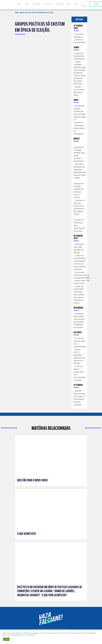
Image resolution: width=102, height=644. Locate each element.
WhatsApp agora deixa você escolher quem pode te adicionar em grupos (79, 320)
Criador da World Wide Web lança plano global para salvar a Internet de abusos (79, 295)
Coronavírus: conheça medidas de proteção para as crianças (79, 190)
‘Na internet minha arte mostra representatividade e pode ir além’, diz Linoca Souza (82, 278)
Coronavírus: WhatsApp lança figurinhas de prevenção (79, 225)
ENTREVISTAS (48, 4)
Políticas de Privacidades (27, 635)
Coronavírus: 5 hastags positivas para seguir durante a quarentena (79, 154)
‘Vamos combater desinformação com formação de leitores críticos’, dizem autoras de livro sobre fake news (80, 73)
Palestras (60, 4)
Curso (27, 4)
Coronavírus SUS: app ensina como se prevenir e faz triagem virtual (79, 207)
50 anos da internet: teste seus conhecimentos (80, 342)
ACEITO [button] (6, 639)
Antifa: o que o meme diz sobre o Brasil (79, 91)
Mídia (76, 4)
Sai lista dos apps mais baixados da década (79, 248)
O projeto (85, 5)
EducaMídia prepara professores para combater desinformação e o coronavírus (80, 114)
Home (19, 4)
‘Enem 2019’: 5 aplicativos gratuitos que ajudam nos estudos (79, 356)
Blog (69, 4)
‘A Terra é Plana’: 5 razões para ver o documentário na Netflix (79, 373)
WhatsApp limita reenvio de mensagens (79, 130)
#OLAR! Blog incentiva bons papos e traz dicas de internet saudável (79, 398)
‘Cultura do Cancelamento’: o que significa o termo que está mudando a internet (80, 262)
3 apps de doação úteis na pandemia (79, 56)
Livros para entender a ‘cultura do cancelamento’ (80, 38)
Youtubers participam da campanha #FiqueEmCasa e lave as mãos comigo (80, 171)
